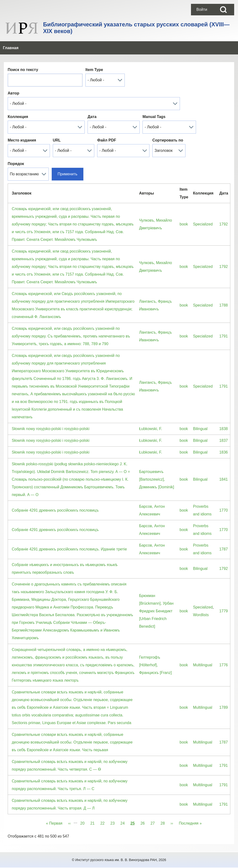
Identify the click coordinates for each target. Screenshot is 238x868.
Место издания (22, 128)
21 (94, 810)
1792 (224, 212)
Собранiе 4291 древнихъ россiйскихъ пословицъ (55, 498)
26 (144, 810)
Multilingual (202, 652)
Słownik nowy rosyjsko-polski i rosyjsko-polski (51, 416)
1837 (224, 428)
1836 (224, 440)
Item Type (94, 57)
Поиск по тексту (23, 57)
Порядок (16, 151)
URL (57, 128)
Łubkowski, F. (151, 416)
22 (104, 810)
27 (154, 810)
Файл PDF (107, 128)
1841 (224, 467)
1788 (224, 293)
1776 (224, 652)
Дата (92, 104)
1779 (224, 599)
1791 (224, 324)
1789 (224, 695)
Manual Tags (154, 104)
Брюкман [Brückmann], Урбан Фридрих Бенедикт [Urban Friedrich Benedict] (156, 599)
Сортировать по (168, 128)
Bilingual (200, 416)
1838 (224, 416)
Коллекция (18, 104)
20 (84, 810)
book (184, 212)
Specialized (203, 212)
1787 (224, 537)
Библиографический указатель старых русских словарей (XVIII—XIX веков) (136, 28)
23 (114, 810)
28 (164, 810)
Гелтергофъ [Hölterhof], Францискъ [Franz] (155, 652)
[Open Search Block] (223, 10)
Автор (13, 81)
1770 (224, 498)
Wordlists (201, 602)
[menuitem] (202, 10)
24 (124, 810)
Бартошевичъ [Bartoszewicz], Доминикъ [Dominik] (157, 467)
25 (133, 810)
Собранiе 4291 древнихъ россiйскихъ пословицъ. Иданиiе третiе (69, 537)
